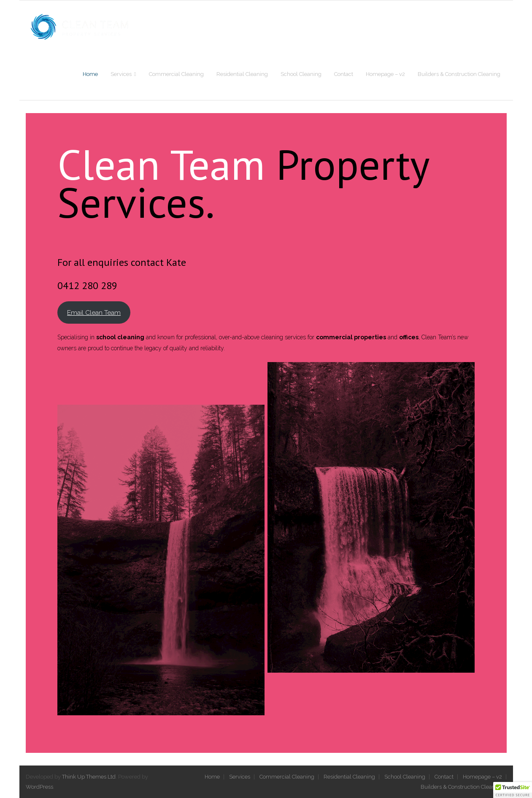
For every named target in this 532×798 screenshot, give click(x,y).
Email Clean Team (94, 312)
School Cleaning (405, 777)
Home (212, 777)
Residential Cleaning (349, 777)
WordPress (39, 787)
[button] (513, 790)
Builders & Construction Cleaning (462, 787)
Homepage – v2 (482, 777)
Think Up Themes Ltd (89, 777)
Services (240, 777)
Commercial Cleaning (287, 777)
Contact (444, 777)
